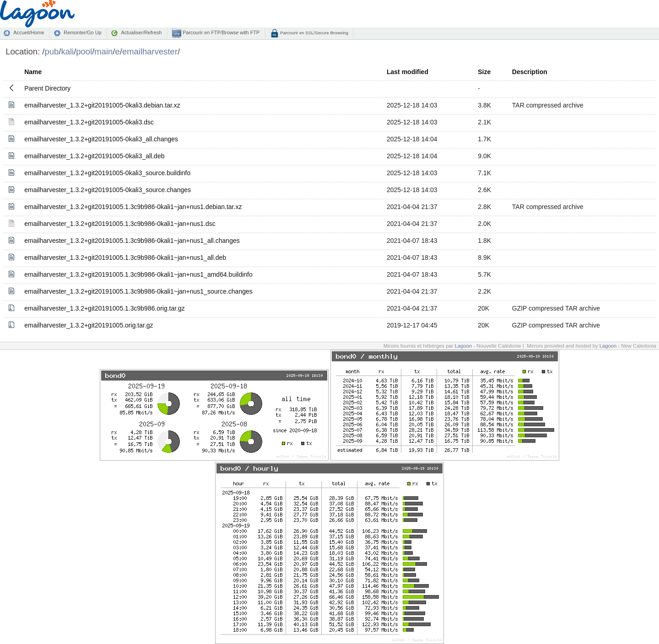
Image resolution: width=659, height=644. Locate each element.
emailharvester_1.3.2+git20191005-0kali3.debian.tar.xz (102, 105)
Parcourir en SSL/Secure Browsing (314, 33)
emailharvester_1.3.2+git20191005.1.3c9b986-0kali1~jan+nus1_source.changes (138, 291)
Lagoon (464, 346)
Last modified (408, 72)
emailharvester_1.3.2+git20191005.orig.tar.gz (89, 325)
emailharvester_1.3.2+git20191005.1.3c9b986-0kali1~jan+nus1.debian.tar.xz (133, 207)
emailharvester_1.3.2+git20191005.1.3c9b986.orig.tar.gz (105, 308)
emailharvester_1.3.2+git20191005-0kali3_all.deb (94, 156)
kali (67, 51)
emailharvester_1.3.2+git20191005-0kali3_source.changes (108, 190)
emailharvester (150, 51)
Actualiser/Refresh (141, 32)
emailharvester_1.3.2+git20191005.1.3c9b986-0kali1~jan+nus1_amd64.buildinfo (138, 274)
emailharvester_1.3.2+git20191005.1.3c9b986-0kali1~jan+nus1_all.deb (125, 258)
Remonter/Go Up (82, 32)
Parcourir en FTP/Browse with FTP (220, 32)
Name (33, 72)
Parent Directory (47, 88)
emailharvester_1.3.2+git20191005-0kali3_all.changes (101, 139)
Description (530, 72)
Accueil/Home (29, 32)
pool (84, 51)
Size (484, 72)
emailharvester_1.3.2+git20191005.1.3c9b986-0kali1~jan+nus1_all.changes (132, 241)
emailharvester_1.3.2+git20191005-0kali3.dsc (89, 122)
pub (51, 51)
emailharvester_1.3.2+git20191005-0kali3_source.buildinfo (107, 173)
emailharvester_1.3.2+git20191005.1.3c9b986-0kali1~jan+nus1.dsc (120, 224)
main (103, 51)
